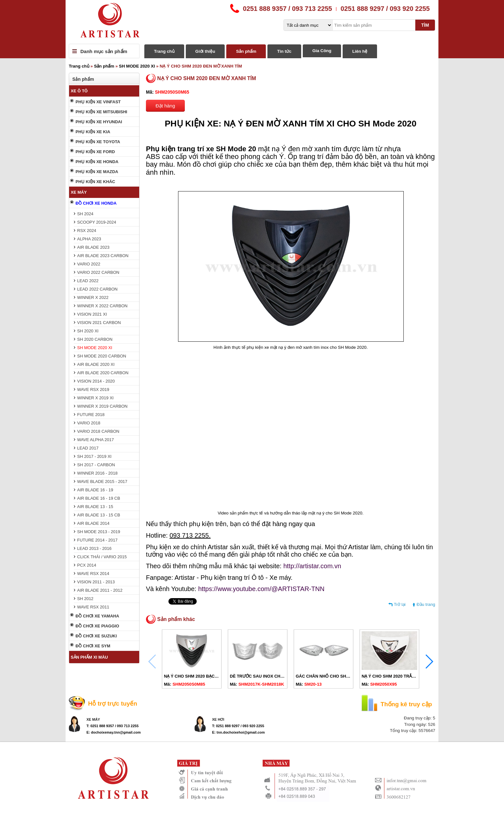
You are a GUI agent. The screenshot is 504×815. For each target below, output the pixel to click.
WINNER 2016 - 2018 (97, 473)
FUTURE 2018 (91, 415)
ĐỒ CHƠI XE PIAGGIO (97, 626)
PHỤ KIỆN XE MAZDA (97, 172)
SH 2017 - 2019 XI (94, 456)
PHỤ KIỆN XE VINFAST (98, 102)
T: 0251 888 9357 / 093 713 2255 (113, 726)
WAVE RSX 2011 (93, 607)
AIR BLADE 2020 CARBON (103, 373)
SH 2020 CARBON (95, 339)
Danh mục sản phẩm (104, 51)
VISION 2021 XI (92, 314)
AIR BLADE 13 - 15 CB (99, 515)
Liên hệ (360, 51)
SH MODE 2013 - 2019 (99, 532)
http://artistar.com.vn (312, 566)
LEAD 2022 (88, 281)
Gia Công (322, 51)
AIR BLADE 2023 (93, 247)
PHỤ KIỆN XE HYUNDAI (99, 122)
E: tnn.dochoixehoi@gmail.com (239, 732)
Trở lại (400, 604)
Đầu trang (426, 604)
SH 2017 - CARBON (96, 465)
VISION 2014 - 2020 (96, 381)
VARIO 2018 (89, 423)
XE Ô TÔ (79, 91)
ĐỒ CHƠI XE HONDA (96, 203)
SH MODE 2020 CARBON (102, 356)
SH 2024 (85, 214)
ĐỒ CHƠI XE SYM (93, 646)
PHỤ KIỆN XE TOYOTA (98, 142)
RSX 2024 (87, 231)
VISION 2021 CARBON (99, 323)
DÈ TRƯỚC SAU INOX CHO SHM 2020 (267, 676)
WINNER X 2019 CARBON (102, 406)
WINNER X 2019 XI (95, 398)
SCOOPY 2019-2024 (97, 222)
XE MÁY (79, 192)
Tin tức (284, 51)
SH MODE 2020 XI (137, 66)
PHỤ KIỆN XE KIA (93, 132)
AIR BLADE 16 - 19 (95, 490)
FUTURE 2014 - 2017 (97, 540)
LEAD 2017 (88, 448)
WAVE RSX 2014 (93, 574)
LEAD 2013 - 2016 (94, 548)
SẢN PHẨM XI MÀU (89, 657)
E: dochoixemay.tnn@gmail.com (114, 732)
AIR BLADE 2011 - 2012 (100, 590)
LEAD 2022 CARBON (97, 289)
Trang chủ (164, 51)
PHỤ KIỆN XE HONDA (97, 162)
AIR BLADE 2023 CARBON (103, 256)
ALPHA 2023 (89, 239)
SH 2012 (85, 599)
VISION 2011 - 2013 (96, 582)
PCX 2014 (87, 565)
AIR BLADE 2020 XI (96, 364)
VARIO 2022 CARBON (98, 272)
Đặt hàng (165, 106)
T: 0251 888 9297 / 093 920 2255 (238, 726)
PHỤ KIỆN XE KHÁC (95, 182)
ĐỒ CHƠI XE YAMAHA (97, 616)
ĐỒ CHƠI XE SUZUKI (96, 636)
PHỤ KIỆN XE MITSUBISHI (101, 112)
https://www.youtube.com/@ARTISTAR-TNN (261, 589)
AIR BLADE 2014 (93, 523)
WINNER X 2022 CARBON (102, 306)
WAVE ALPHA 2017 (95, 440)
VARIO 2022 (89, 264)
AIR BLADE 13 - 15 (95, 507)
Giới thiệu (205, 51)
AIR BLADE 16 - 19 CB (99, 498)
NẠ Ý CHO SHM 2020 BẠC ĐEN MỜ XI (201, 676)
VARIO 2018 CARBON (98, 431)
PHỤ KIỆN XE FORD (95, 152)
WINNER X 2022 (93, 297)
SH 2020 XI (88, 331)
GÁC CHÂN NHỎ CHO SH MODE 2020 (333, 676)
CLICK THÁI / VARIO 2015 (102, 557)
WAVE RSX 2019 (93, 389)
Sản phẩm (246, 51)
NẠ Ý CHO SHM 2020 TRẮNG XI (392, 676)
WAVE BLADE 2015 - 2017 (102, 482)
